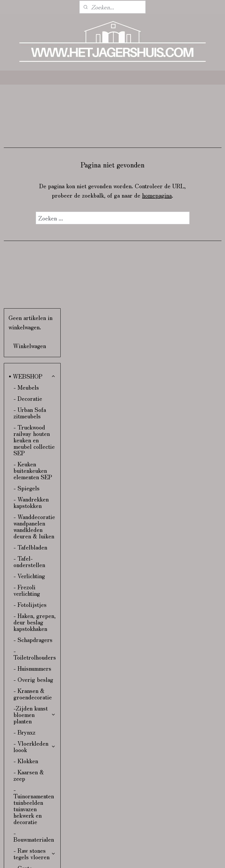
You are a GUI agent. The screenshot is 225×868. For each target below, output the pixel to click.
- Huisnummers (32, 449)
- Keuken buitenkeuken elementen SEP (33, 251)
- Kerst (23, 776)
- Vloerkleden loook (35, 527)
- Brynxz (24, 513)
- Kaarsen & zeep (29, 556)
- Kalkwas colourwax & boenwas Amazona (29, 716)
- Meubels (26, 168)
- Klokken (26, 541)
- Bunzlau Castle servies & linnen (34, 692)
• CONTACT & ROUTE (28, 808)
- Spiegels (27, 269)
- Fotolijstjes (30, 385)
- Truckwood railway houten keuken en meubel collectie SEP (34, 221)
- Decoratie (28, 179)
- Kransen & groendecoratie (33, 474)
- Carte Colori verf (35, 652)
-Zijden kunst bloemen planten (35, 495)
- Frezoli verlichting (27, 371)
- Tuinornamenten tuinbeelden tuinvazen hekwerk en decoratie (34, 586)
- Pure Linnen (35, 677)
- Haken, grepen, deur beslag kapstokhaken (35, 403)
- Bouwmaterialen (34, 617)
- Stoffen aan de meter (34, 740)
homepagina (189, 195)
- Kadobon (26, 754)
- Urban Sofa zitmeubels (30, 193)
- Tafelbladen (30, 328)
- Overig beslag (33, 460)
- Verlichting (29, 356)
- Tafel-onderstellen (29, 342)
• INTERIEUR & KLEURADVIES (30, 791)
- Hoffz (35, 666)
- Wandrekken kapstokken (31, 283)
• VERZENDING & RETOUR (30, 826)
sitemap (145, 857)
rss (155, 857)
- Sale (21, 765)
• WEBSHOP (32, 157)
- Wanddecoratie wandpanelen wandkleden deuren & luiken (34, 307)
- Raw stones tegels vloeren (35, 634)
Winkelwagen (30, 126)
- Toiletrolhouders (35, 435)
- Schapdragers (33, 420)
